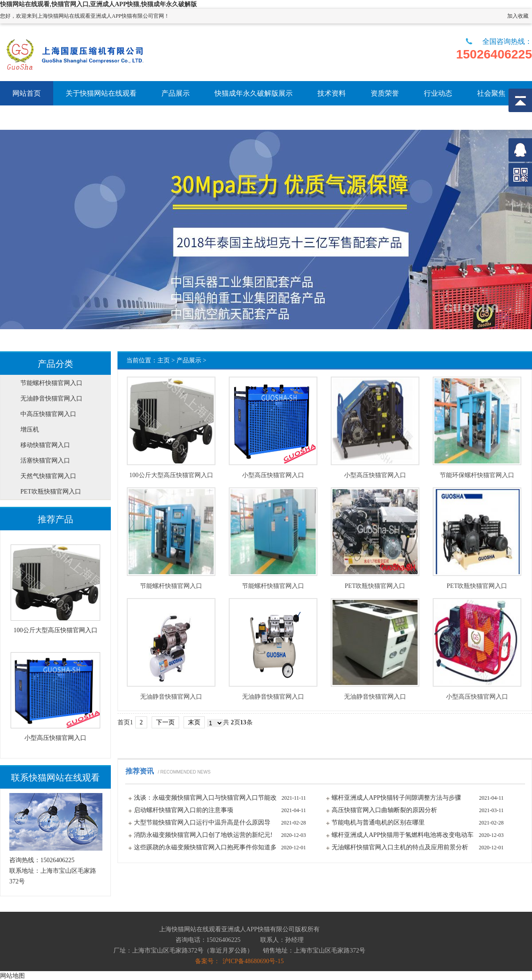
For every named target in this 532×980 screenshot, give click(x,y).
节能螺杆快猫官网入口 (171, 586)
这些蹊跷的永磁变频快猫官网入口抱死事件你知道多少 (205, 849)
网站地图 (12, 976)
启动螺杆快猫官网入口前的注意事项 (184, 810)
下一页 (165, 722)
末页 (194, 722)
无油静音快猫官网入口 (171, 697)
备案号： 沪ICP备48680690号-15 (239, 961)
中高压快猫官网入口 (48, 414)
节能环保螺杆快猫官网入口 (477, 475)
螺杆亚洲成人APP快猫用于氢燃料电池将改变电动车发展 (403, 836)
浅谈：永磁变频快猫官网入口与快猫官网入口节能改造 (205, 799)
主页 (164, 360)
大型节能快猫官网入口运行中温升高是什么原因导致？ (202, 824)
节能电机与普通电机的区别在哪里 (378, 822)
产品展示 (189, 360)
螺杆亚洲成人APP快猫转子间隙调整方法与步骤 (396, 798)
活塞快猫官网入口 (45, 461)
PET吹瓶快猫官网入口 (375, 586)
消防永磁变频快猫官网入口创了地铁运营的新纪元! (203, 835)
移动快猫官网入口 (45, 445)
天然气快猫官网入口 (48, 476)
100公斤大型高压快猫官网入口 (171, 475)
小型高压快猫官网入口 (273, 475)
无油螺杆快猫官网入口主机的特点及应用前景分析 (400, 847)
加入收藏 (518, 16)
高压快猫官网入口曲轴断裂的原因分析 (384, 810)
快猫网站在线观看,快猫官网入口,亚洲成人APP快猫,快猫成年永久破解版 (98, 4)
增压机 (30, 430)
